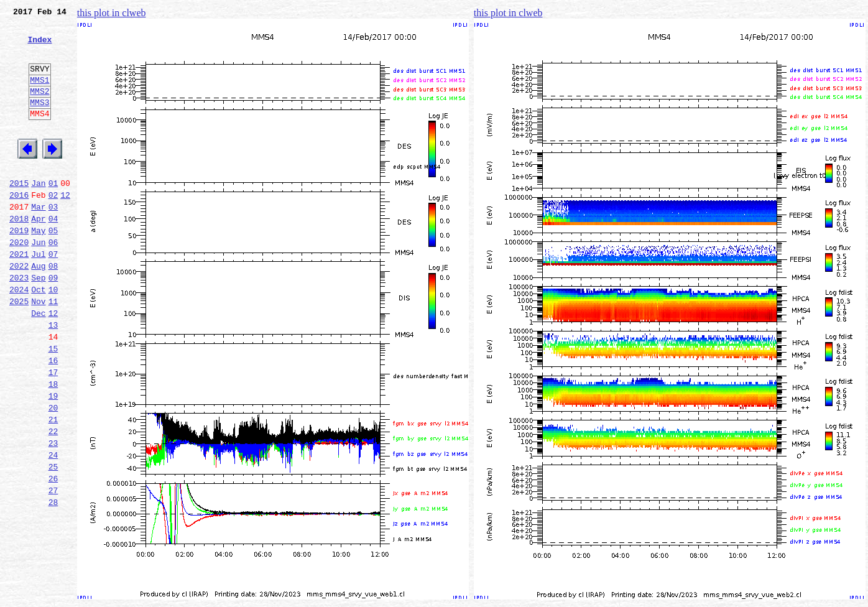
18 (53, 445)
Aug (38, 308)
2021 (19, 295)
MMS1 (39, 95)
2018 (19, 254)
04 (53, 254)
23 (53, 514)
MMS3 (39, 121)
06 (53, 281)
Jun (38, 281)
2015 (19, 213)
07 (53, 295)
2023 (19, 322)
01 (53, 213)
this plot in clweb (112, 13)
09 (53, 322)
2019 (19, 267)
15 (53, 404)
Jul (38, 295)
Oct (38, 336)
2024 (19, 336)
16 (53, 418)
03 (53, 240)
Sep (38, 322)
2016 (19, 226)
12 (65, 226)
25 (53, 541)
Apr (38, 254)
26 (53, 555)
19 (53, 459)
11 (53, 350)
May (38, 267)
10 (53, 336)
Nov (38, 350)
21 (53, 486)
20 (53, 473)
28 (53, 582)
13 (53, 377)
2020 (19, 281)
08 (53, 308)
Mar (38, 240)
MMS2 (39, 108)
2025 (19, 350)
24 (53, 527)
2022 (19, 308)
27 (53, 568)
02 (53, 226)
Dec (38, 363)
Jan (38, 213)
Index (39, 47)
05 (53, 267)
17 (53, 432)
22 (53, 500)
